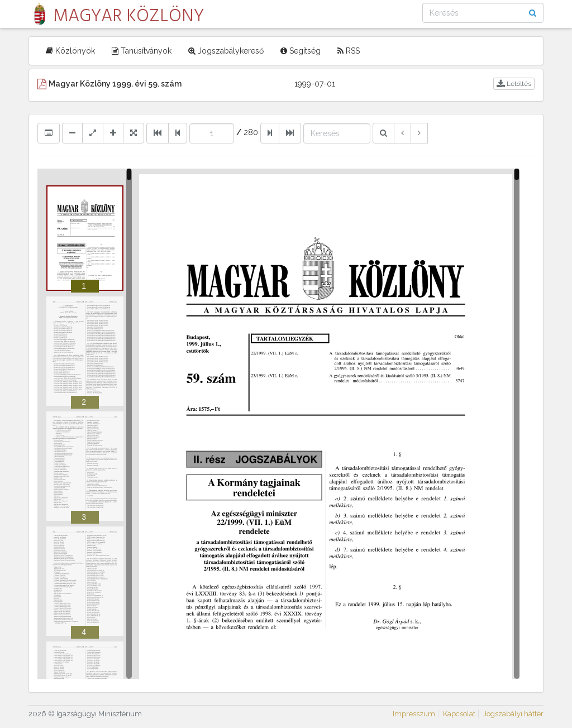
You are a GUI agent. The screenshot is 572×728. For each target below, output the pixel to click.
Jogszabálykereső (226, 51)
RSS (349, 51)
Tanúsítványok (142, 51)
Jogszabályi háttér (513, 714)
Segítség (301, 51)
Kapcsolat (459, 714)
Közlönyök (70, 51)
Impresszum (414, 714)
